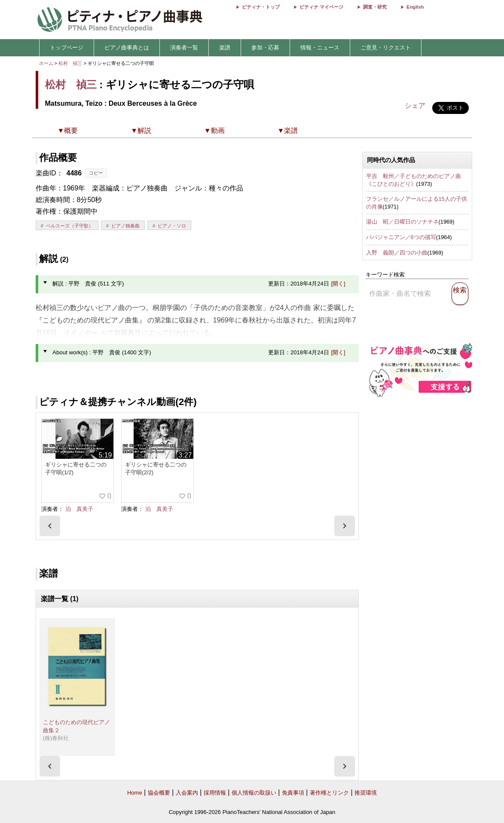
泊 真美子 (79, 509)
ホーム (46, 63)
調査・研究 (375, 7)
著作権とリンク (329, 793)
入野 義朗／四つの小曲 (397, 253)
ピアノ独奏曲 (125, 226)
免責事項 (293, 793)
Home (135, 793)
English (415, 7)
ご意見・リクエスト (386, 48)
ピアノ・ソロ (172, 226)
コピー (96, 173)
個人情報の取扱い (254, 793)
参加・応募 (265, 48)
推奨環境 (366, 793)
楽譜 (225, 48)
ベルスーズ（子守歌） (70, 226)
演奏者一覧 (184, 48)
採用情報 (215, 793)
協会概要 (159, 793)
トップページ (67, 48)
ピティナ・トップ (261, 7)
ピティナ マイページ (321, 7)
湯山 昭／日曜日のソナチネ (402, 222)
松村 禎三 (70, 63)
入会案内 (187, 793)
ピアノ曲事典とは (127, 48)
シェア (415, 106)
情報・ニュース (320, 48)
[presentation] (50, 526)
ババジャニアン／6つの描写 (401, 237)
